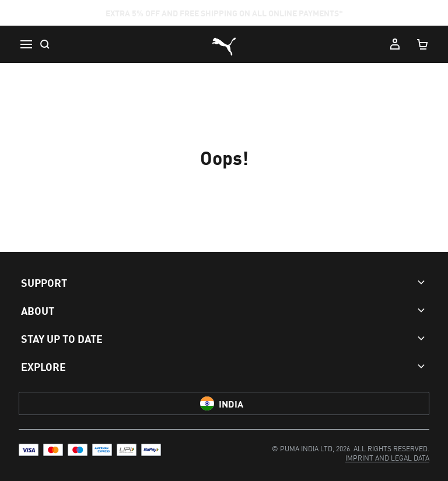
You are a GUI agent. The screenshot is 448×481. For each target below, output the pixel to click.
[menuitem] (387, 457)
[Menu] (26, 44)
